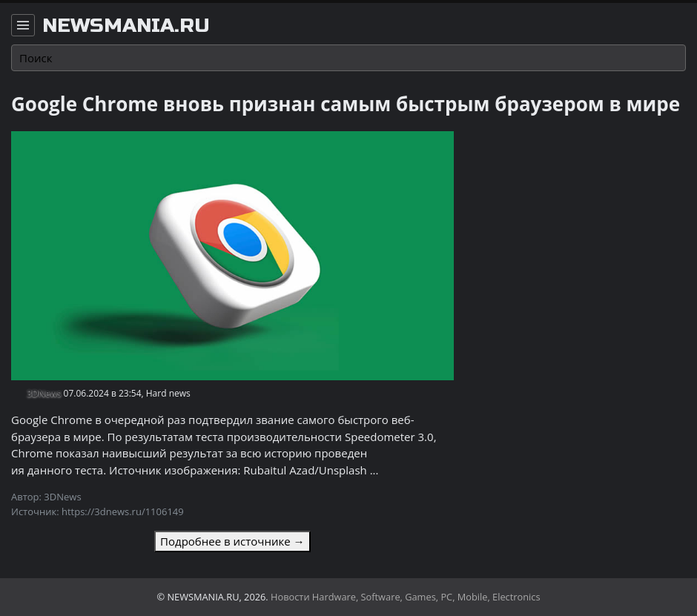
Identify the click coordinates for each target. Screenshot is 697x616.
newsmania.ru (126, 26)
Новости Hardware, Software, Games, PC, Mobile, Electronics (406, 597)
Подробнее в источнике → (232, 541)
